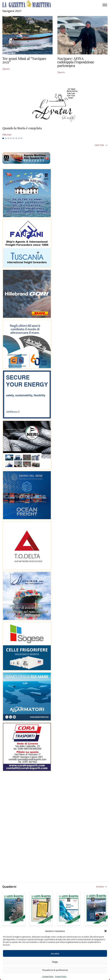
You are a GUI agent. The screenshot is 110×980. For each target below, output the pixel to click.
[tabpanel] (55, 131)
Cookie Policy (48, 976)
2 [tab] (6, 138)
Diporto (6, 69)
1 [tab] (3, 138)
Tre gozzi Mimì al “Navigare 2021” (24, 60)
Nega (55, 962)
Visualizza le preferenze (55, 970)
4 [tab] (11, 138)
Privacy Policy (61, 976)
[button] (106, 931)
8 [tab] (22, 138)
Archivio (100, 887)
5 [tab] (14, 138)
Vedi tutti (99, 145)
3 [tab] (8, 138)
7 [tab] (19, 138)
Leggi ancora (55, 131)
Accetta (55, 953)
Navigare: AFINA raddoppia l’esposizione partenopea (76, 62)
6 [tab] (16, 138)
